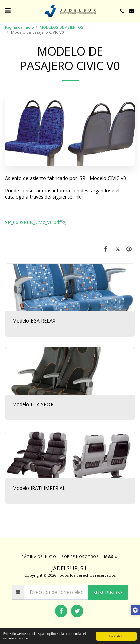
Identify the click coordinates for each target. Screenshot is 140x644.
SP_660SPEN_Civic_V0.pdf (33, 222)
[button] (7, 11)
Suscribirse (108, 592)
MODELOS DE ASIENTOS (62, 27)
